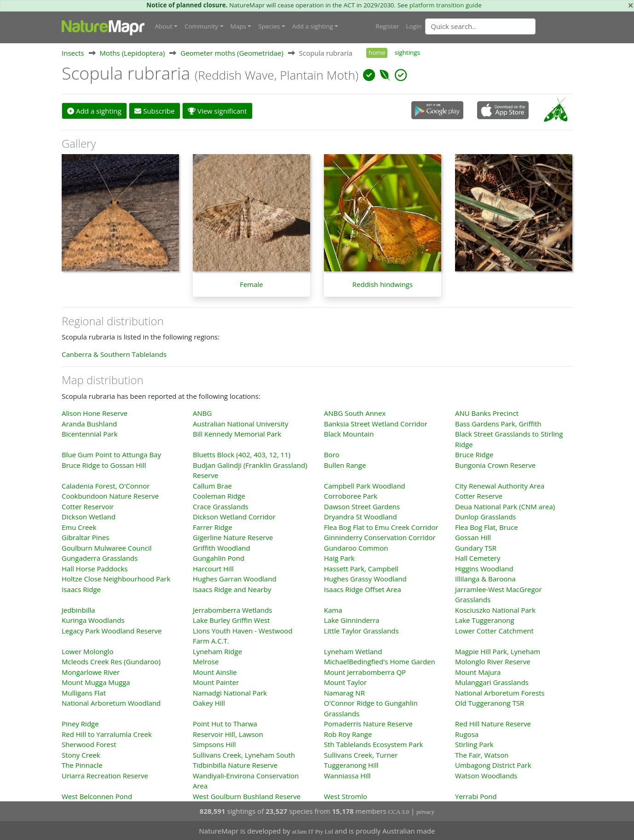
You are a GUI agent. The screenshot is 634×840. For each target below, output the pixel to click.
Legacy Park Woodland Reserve (112, 630)
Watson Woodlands (486, 775)
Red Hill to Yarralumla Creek (107, 734)
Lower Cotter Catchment (494, 630)
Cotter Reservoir (88, 506)
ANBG (202, 413)
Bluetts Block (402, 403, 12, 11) (242, 454)
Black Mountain (349, 433)
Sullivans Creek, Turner (361, 754)
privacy (425, 811)
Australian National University (240, 423)
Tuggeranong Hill (351, 765)
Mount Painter (216, 682)
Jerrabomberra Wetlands (233, 610)
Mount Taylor (345, 682)
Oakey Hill (209, 702)
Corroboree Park (351, 495)
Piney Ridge (80, 723)
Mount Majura (478, 672)
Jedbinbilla (78, 610)
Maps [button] (238, 26)
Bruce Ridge (474, 454)
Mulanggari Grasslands (492, 682)
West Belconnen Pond (97, 796)
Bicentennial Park (90, 433)
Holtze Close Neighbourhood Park (116, 578)
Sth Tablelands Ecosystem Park (373, 744)
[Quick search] (480, 26)
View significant (217, 110)
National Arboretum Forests (500, 692)
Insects (73, 52)
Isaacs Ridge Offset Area (363, 589)
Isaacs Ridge (81, 589)
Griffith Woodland (222, 547)
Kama (333, 610)
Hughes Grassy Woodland (365, 578)
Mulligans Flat (84, 692)
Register (387, 26)
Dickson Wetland (89, 516)
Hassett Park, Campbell (361, 568)
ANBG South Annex (355, 413)
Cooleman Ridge (219, 495)
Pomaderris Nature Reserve (368, 723)
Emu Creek (79, 527)
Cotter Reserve (479, 495)
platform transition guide (446, 5)
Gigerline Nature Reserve (233, 537)
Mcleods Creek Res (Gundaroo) (111, 661)
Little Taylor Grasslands (361, 630)
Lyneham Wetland (353, 651)
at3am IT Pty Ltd (313, 831)
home (377, 52)
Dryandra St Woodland (360, 516)
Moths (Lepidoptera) (133, 52)
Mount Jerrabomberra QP (365, 672)
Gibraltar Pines (85, 537)
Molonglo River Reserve (493, 661)
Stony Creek (81, 754)
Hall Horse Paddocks (95, 568)
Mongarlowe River (91, 672)
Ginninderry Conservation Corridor (380, 537)
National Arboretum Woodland (111, 702)
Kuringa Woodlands (93, 620)
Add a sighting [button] (313, 26)
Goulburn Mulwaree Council (107, 547)
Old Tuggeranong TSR (490, 702)
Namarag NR (344, 692)
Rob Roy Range (348, 734)
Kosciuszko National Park (495, 610)
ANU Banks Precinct (487, 413)
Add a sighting (94, 110)
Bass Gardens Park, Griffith (498, 423)
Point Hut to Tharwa (225, 723)
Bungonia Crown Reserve (495, 465)
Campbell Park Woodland (365, 485)
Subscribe (154, 110)
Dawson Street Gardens (362, 506)
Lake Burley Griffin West (231, 620)
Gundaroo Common (356, 547)
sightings (407, 52)
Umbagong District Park (493, 765)
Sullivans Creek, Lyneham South (244, 754)
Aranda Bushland (89, 423)
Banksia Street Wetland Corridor (376, 423)
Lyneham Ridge (217, 651)
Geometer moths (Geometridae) (232, 52)
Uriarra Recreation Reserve (105, 775)
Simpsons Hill (214, 744)
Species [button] (269, 26)
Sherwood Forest (89, 744)
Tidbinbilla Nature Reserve (235, 765)
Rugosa (467, 734)
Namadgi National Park (230, 692)
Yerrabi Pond (476, 796)
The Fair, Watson (482, 754)
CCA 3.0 (399, 811)
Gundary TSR (476, 547)
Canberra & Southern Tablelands (114, 354)
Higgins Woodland (484, 568)
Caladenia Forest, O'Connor (106, 485)
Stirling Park (474, 744)
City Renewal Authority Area (500, 485)
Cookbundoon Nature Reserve (110, 495)
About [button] (164, 26)
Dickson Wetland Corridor (234, 516)
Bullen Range (345, 465)
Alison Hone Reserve (95, 413)
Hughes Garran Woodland (235, 578)
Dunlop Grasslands (485, 516)
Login (414, 26)
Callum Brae (212, 485)
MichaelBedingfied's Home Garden (380, 661)
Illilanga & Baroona (485, 578)
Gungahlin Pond (219, 558)
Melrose (206, 661)
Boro (332, 454)
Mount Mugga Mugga (96, 682)
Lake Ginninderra (352, 620)
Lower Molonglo (87, 651)
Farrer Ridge (213, 527)
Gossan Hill (473, 537)
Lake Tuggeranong (485, 620)
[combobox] (499, 26)
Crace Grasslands (221, 506)
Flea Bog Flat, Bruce (487, 527)
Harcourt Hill (213, 568)
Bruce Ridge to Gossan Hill (104, 465)
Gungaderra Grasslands (100, 558)
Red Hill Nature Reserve (493, 723)
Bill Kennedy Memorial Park (237, 433)
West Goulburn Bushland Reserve (247, 796)
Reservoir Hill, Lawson (228, 734)
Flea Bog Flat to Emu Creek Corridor (381, 527)
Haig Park (339, 558)
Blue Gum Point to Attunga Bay (111, 454)
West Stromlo (346, 796)
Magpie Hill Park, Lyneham (498, 651)
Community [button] (201, 26)
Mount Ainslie (215, 672)
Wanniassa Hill (347, 775)
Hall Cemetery (478, 558)
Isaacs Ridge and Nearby (232, 589)
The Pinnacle (82, 765)
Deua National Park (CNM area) (505, 506)
